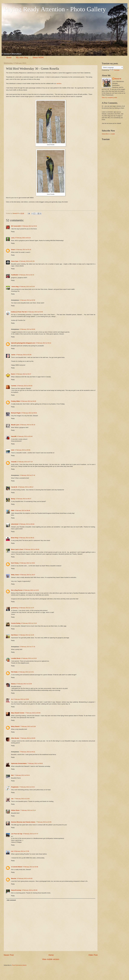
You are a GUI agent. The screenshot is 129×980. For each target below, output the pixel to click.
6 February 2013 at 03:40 (24, 355)
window (59, 83)
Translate (114, 70)
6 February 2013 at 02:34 (27, 287)
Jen (12, 799)
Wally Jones (15, 575)
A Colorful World (17, 867)
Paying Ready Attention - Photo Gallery (55, 9)
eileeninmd (15, 524)
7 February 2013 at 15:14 (28, 810)
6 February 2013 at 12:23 (31, 590)
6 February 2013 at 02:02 (29, 226)
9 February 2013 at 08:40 (30, 890)
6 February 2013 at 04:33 (25, 386)
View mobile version (51, 959)
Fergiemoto (15, 787)
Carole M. (14, 487)
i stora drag (15, 287)
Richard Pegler (16, 413)
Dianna (13, 684)
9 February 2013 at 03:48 (30, 867)
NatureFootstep (16, 890)
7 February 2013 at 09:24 (22, 775)
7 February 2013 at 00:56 (33, 713)
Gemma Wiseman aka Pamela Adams (23, 822)
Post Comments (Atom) (19, 965)
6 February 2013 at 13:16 (29, 623)
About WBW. (38, 57)
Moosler (14, 878)
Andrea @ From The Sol (19, 312)
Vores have (15, 261)
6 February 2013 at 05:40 (25, 436)
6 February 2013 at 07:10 (25, 462)
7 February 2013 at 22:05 (44, 822)
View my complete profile (109, 98)
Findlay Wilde (16, 401)
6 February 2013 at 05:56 (23, 450)
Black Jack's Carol (17, 549)
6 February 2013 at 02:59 (35, 312)
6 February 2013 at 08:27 (24, 499)
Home (9, 57)
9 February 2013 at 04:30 (25, 878)
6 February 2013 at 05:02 (29, 413)
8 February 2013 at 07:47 (31, 834)
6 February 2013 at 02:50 (27, 300)
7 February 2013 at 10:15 (27, 787)
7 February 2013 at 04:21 (27, 752)
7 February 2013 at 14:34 (22, 799)
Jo (12, 699)
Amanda (14, 462)
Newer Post (9, 955)
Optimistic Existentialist (19, 763)
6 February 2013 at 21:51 (26, 672)
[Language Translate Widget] (112, 67)
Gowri (13, 250)
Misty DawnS (15, 726)
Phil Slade (14, 672)
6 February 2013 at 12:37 (26, 608)
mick (13, 450)
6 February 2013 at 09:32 (26, 538)
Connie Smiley (16, 623)
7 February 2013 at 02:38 (28, 726)
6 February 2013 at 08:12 (26, 487)
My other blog (22, 57)
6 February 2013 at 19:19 (29, 658)
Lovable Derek (16, 658)
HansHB (14, 436)
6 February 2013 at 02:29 (27, 261)
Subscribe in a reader (108, 134)
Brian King (15, 538)
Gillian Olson (15, 810)
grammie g (15, 608)
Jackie (13, 355)
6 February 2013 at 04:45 (28, 401)
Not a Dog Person (17, 590)
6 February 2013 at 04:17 (23, 374)
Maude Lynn (15, 425)
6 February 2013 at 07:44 (27, 475)
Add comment (11, 900)
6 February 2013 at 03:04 (27, 329)
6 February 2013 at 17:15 (27, 647)
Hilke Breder (15, 738)
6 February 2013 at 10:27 (27, 575)
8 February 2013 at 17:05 (21, 851)
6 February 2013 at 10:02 (27, 563)
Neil (12, 775)
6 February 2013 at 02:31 (26, 275)
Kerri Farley (15, 563)
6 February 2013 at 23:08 (21, 699)
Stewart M (118, 79)
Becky (13, 499)
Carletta (14, 386)
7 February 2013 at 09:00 (35, 763)
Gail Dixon (14, 635)
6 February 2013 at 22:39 (24, 684)
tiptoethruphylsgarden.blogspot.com (23, 343)
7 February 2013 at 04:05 (28, 738)
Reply (13, 232)
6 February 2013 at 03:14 (43, 343)
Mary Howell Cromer (18, 713)
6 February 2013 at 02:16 (23, 238)
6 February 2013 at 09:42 (32, 549)
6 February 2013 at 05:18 (27, 425)
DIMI (13, 510)
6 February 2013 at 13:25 (26, 635)
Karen (13, 374)
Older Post (93, 955)
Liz (12, 851)
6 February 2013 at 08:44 (22, 510)
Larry (13, 238)
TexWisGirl (15, 275)
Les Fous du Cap (17, 834)
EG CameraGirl (16, 226)
